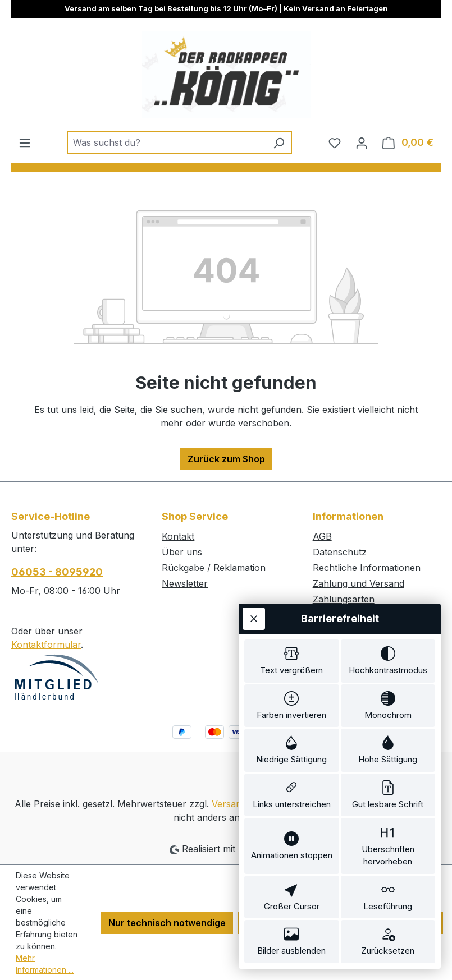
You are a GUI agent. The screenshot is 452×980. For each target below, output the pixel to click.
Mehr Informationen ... (45, 964)
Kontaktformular (46, 645)
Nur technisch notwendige (167, 923)
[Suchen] (279, 142)
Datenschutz (340, 552)
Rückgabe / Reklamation (214, 568)
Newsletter (185, 583)
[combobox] (167, 142)
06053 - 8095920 (57, 572)
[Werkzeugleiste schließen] (254, 591)
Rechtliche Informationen (367, 568)
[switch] (292, 636)
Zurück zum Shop (226, 459)
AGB (322, 536)
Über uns (182, 552)
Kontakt (178, 536)
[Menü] (25, 142)
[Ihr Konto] (362, 142)
